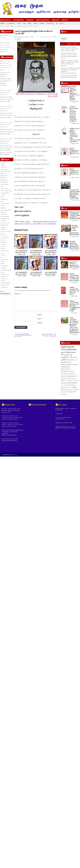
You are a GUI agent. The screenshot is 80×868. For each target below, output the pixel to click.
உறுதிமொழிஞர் (5, 193)
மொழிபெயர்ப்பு (5, 274)
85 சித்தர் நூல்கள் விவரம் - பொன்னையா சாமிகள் (66, 472)
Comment (17, 294)
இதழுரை (3, 174)
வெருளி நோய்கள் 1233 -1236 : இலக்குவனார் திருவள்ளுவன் (6, 109)
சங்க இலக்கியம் (19, 20)
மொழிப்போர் (4, 276)
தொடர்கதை (4, 236)
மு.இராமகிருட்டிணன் (6, 270)
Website (40, 323)
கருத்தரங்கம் (4, 199)
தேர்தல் (3, 234)
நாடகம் (3, 240)
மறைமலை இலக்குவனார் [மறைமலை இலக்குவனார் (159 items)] (69, 439)
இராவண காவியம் (43, 221)
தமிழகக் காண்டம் (20, 223)
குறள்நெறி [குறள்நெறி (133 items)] (64, 446)
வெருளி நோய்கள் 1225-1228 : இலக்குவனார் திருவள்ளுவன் (6, 141)
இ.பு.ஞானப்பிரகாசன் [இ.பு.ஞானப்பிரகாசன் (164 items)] (68, 437)
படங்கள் (3, 244)
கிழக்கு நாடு (53, 221)
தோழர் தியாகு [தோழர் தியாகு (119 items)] (65, 453)
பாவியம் (35, 23)
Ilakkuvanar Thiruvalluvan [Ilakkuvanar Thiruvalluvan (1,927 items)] (69, 411)
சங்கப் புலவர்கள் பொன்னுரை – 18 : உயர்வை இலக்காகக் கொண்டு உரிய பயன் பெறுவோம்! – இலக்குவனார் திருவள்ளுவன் (74, 388)
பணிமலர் (3, 246)
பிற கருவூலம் (4, 259)
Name (40, 315)
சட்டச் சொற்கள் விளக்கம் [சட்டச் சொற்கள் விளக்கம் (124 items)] (69, 448)
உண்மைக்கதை (5, 189)
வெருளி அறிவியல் (6, 283)
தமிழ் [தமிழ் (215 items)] (68, 430)
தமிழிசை (3, 227)
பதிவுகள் (63, 44)
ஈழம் (2, 186)
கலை (2, 201)
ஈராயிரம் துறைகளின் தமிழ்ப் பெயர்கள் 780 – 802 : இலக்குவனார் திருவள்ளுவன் (23, 335)
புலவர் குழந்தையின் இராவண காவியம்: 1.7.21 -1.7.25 (21, 274)
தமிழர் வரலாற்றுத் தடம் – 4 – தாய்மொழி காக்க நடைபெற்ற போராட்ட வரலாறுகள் (49, 335)
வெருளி (3, 281)
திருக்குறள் (30, 20)
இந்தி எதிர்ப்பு (4, 176)
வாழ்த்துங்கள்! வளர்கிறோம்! (63, 486)
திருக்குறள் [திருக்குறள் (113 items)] (64, 457)
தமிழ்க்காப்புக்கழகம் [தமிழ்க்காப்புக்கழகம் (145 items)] (67, 444)
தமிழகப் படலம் (31, 223)
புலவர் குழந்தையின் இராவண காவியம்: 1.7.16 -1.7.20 (36, 274)
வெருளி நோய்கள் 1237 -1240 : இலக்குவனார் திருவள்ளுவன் (6, 92)
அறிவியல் (2, 23)
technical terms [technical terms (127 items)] (72, 446)
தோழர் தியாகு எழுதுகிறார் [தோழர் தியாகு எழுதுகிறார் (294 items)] (67, 419)
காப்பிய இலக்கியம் (6, 210)
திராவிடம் (39, 223)
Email (40, 319)
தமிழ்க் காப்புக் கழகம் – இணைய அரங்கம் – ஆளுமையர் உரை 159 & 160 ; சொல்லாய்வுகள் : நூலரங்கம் (6, 65)
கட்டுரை (19, 23)
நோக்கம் (66, 20)
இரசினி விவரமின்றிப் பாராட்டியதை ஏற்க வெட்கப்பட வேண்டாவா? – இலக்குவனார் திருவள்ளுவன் (6, 47)
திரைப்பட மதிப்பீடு (6, 231)
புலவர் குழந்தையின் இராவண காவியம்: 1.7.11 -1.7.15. (51, 274)
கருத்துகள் (69, 44)
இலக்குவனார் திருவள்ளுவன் (25, 37)
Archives (2, 291)
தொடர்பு (62, 23)
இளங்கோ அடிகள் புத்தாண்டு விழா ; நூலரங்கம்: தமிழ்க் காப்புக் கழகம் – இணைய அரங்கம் (70, 49)
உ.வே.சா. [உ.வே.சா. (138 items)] (76, 444)
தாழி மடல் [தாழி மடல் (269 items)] (73, 423)
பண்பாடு (3, 249)
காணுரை (3, 208)
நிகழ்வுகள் (56, 20)
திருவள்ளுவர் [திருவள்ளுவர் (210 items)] (66, 432)
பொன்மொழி (4, 266)
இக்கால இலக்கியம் (43, 20)
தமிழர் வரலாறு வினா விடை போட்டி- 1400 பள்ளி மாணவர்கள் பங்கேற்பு (65, 490)
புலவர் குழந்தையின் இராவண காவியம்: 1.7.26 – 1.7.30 (51, 252)
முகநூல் (3, 272)
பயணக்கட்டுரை (5, 251)
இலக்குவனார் (4, 180)
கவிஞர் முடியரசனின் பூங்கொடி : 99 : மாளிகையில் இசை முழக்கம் (74, 318)
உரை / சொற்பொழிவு (6, 191)
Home (8, 26)
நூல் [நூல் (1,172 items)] (63, 415)
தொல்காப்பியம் (5, 20)
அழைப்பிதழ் (4, 169)
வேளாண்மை (4, 287)
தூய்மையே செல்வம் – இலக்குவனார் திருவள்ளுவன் (74, 298)
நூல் (44, 223)
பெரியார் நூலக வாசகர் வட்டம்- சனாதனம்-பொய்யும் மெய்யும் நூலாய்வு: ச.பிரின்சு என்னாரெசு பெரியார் (69, 55)
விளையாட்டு (4, 279)
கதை (24, 23)
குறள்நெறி (3, 212)
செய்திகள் (42, 23)
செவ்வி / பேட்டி (5, 223)
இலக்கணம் (4, 178)
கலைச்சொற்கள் (5, 203)
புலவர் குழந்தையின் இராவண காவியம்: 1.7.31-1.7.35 (36, 252)
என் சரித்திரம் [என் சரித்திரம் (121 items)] (73, 450)
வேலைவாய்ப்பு (50, 23)
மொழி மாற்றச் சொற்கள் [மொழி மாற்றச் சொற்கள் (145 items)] (68, 441)
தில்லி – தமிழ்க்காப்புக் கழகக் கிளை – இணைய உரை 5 (74, 152)
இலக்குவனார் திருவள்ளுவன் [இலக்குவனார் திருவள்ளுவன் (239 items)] (66, 426)
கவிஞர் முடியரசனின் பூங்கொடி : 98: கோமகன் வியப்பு (74, 339)
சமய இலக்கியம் (11, 23)
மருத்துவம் (4, 268)
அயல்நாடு (3, 163)
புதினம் (3, 261)
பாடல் (2, 253)
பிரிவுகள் (75, 44)
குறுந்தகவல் (4, 214)
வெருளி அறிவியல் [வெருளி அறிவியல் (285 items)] (69, 421)
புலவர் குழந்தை (51, 223)
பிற (57, 23)
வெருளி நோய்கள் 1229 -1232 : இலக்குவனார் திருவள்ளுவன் (6, 125)
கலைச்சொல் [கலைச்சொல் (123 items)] (65, 450)
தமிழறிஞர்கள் (4, 225)
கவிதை (29, 23)
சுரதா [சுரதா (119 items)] (71, 453)
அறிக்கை (3, 165)
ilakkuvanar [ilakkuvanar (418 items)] (71, 415)
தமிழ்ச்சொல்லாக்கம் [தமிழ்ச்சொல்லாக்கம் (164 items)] (67, 434)
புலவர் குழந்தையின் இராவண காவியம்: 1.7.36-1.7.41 (21, 252)
